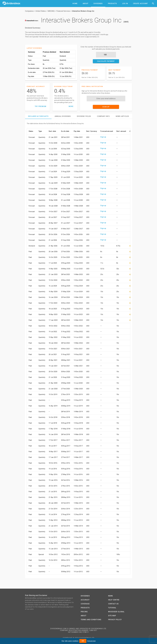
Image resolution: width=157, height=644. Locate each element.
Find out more (91, 641)
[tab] (75, 4)
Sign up (103, 137)
